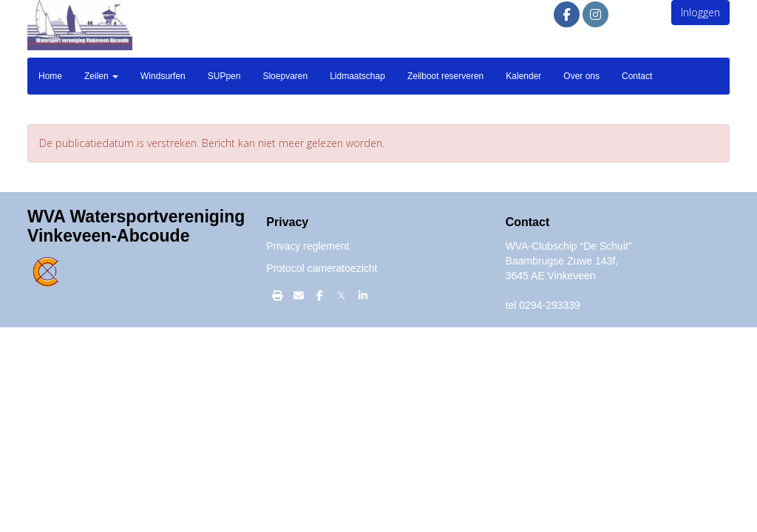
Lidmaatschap (357, 76)
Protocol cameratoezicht (322, 268)
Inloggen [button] (700, 12)
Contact (637, 76)
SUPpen (224, 76)
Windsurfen (163, 76)
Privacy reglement (308, 246)
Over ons (581, 76)
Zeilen (101, 76)
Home (50, 76)
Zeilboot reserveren (445, 76)
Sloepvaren (285, 76)
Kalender (523, 76)
